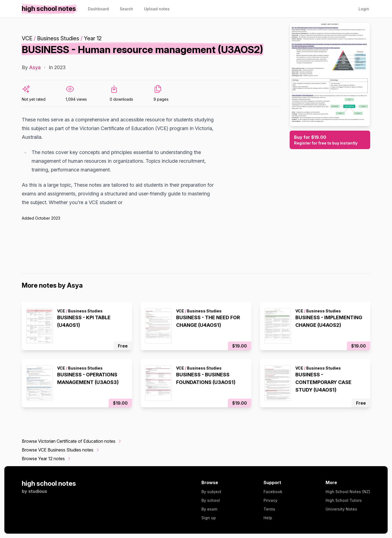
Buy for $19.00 (330, 140)
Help (268, 518)
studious (38, 491)
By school (211, 500)
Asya (35, 67)
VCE (27, 38)
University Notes (341, 509)
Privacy (270, 500)
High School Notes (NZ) (348, 492)
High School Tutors (344, 500)
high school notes (49, 483)
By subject (211, 492)
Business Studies (58, 38)
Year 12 (93, 38)
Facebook (273, 492)
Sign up (209, 518)
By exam (209, 509)
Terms (269, 509)
